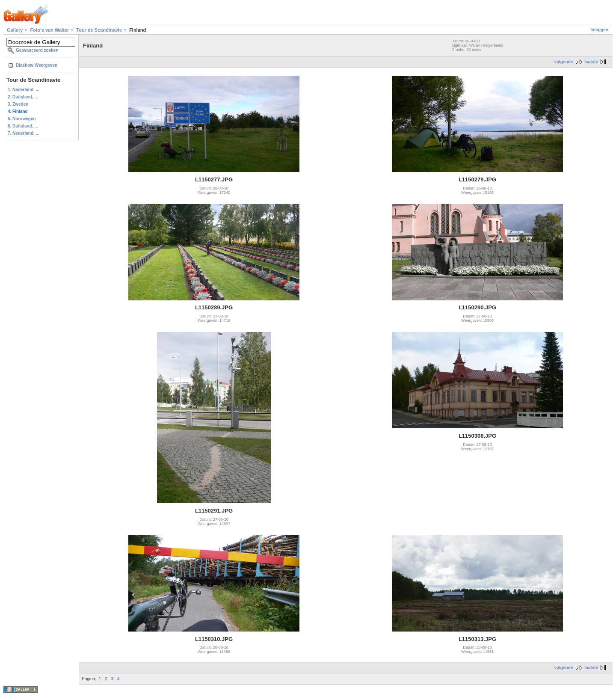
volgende (563, 62)
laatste (591, 62)
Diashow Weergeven (37, 65)
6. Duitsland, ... (23, 126)
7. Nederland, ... (24, 133)
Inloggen (599, 30)
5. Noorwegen (22, 119)
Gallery (15, 30)
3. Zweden (18, 104)
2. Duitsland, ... (23, 97)
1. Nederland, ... (24, 90)
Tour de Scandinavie (99, 30)
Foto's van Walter (49, 30)
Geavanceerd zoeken (37, 50)
